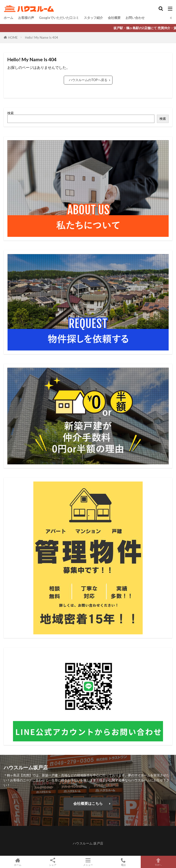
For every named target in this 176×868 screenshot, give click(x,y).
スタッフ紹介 (93, 18)
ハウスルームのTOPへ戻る (88, 80)
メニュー (88, 862)
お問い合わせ (135, 18)
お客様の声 (26, 18)
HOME (13, 37)
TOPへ (158, 862)
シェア (53, 862)
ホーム (8, 18)
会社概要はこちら (88, 803)
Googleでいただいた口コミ (59, 18)
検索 (11, 113)
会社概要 (114, 18)
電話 (123, 862)
